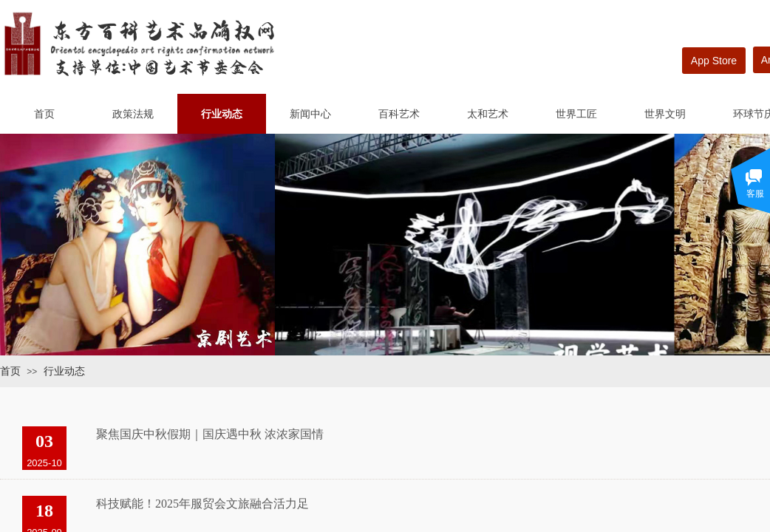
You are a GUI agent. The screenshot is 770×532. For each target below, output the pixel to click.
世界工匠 (576, 114)
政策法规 (133, 114)
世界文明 (665, 114)
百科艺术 (399, 114)
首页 (44, 114)
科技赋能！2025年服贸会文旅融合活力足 (202, 504)
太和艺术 (488, 114)
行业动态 (222, 114)
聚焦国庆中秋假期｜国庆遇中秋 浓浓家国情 (210, 434)
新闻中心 (310, 114)
